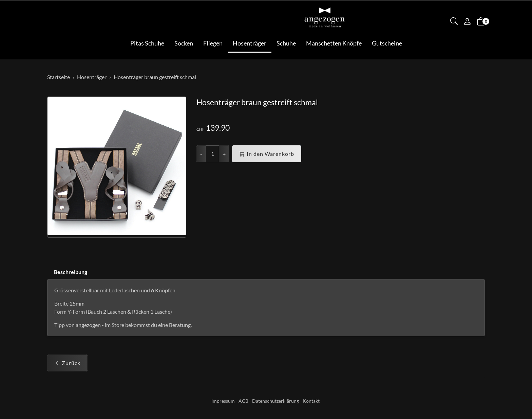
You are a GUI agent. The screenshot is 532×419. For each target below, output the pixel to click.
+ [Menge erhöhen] (224, 154)
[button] (454, 22)
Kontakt (311, 401)
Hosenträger (250, 43)
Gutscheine (387, 43)
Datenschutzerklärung (275, 401)
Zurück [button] (67, 363)
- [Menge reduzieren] (201, 154)
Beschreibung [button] (71, 272)
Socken (184, 43)
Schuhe (286, 43)
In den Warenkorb (267, 154)
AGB (243, 401)
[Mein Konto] (467, 22)
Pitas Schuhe (147, 43)
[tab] (67, 272)
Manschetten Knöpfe (334, 43)
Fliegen (213, 43)
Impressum (223, 401)
